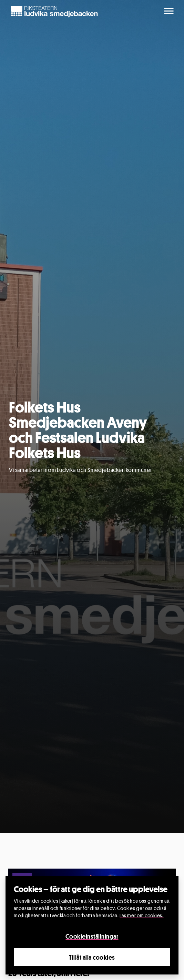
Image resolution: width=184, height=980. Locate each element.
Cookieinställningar (92, 936)
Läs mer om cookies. (141, 915)
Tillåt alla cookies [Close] (92, 957)
